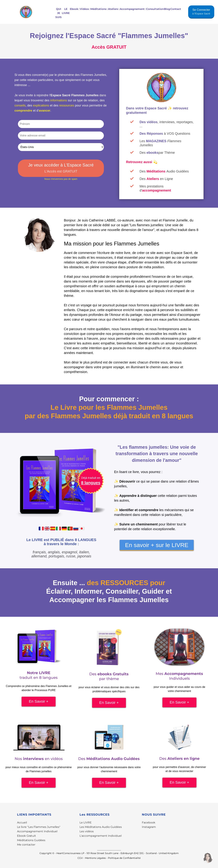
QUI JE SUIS (59, 13)
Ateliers (114, 9)
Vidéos (85, 9)
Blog (167, 9)
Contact (176, 9)
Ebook (75, 9)
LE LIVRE (66, 11)
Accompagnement (133, 9)
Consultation (155, 9)
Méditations (99, 9)
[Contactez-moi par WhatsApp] (208, 858)
